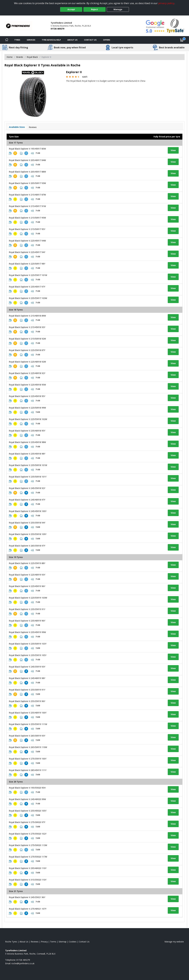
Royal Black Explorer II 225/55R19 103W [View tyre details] (28, 598)
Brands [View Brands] (20, 57)
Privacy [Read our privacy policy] (44, 942)
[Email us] (23, 963)
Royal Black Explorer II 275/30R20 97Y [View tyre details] (27, 822)
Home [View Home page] (10, 57)
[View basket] (182, 40)
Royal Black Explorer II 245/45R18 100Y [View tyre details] (28, 511)
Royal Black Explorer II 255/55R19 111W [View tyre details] (28, 724)
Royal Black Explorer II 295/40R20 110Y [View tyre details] (28, 868)
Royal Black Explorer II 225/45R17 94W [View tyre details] (27, 241)
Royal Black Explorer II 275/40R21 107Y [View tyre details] (28, 909)
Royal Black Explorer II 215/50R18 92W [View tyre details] (27, 339)
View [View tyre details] (173, 150)
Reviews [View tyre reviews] (33, 127)
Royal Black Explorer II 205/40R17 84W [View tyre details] (27, 160)
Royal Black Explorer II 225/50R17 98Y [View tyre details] (27, 264)
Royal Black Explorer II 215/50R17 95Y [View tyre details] (27, 229)
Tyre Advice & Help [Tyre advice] (51, 40)
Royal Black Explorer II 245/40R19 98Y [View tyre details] (27, 678)
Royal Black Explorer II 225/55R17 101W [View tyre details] (28, 275)
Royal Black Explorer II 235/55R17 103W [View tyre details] (28, 298)
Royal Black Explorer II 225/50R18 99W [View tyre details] (27, 408)
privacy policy (166, 3)
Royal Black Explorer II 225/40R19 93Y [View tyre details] (27, 575)
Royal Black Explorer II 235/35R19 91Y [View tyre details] (27, 609)
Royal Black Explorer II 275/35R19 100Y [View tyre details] (28, 759)
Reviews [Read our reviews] (35, 942)
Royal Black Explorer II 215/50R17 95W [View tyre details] (27, 218)
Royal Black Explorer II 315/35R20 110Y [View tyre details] (28, 880)
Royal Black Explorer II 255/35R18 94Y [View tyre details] (27, 523)
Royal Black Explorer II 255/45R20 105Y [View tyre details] (28, 811)
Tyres (17, 40)
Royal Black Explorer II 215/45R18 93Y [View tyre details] (27, 327)
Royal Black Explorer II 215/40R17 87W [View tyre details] (27, 195)
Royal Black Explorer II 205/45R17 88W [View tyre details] (27, 172)
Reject (94, 9)
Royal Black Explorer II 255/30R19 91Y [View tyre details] (27, 690)
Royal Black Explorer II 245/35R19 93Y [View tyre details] (27, 667)
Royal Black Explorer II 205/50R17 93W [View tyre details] (27, 183)
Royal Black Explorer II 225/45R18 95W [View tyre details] (27, 385)
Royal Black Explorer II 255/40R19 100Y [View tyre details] (28, 713)
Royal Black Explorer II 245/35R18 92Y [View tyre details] (27, 488)
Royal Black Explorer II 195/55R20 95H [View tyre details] (27, 788)
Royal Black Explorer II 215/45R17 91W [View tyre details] (27, 206)
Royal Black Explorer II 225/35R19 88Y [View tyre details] (27, 563)
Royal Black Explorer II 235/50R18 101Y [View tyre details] (28, 477)
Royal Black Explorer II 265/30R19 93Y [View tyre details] (27, 736)
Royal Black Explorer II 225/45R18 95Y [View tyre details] (27, 396)
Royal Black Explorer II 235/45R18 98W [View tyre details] (27, 442)
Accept (71, 9)
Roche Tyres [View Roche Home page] (11, 942)
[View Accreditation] (175, 26)
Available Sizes (17, 127)
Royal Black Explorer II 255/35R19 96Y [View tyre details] (27, 701)
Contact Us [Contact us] (90, 40)
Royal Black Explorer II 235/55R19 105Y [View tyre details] (28, 655)
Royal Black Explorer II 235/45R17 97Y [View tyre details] (27, 287)
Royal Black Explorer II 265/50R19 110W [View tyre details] (28, 747)
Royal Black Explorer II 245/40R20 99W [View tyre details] (27, 799)
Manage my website (174, 942)
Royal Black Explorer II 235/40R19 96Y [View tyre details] (27, 621)
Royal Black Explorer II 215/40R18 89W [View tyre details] (27, 316)
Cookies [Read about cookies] (73, 942)
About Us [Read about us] (24, 942)
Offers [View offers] (107, 40)
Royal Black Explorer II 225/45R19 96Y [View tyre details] (27, 586)
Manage (118, 9)
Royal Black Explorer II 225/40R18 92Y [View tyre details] (27, 373)
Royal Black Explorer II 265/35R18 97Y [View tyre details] (27, 546)
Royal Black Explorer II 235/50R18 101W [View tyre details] (28, 465)
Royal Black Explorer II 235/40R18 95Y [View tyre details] (27, 431)
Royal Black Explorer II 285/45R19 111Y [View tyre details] (28, 770)
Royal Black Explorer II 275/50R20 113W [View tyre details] (28, 845)
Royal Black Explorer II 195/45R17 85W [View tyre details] (27, 149)
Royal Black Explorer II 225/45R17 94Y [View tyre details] (27, 252)
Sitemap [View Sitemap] (63, 942)
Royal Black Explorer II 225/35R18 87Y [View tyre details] (27, 350)
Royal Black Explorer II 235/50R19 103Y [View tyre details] (28, 644)
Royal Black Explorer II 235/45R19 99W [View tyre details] (27, 632)
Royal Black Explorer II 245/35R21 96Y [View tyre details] (27, 897)
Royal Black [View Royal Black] (32, 57)
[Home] (7, 40)
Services (31, 40)
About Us (72, 40)
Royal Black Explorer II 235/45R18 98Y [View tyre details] (27, 454)
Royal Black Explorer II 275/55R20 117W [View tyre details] (28, 857)
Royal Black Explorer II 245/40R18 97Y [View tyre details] (27, 500)
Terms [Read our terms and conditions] (53, 942)
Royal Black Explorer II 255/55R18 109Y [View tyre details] (28, 534)
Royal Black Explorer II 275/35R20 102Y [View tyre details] (28, 834)
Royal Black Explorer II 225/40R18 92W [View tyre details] (27, 362)
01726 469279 (57, 29)
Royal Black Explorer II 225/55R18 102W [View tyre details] (28, 419)
